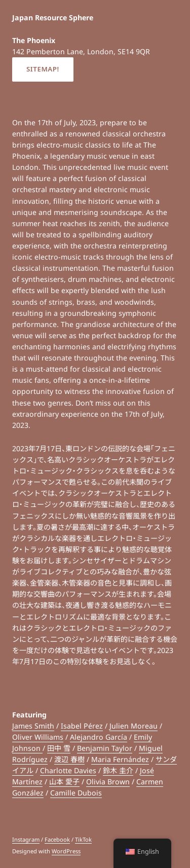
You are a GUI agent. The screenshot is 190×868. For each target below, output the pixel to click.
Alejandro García (99, 737)
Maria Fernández (120, 759)
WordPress (66, 851)
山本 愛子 (64, 782)
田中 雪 (59, 748)
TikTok (83, 839)
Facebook (57, 839)
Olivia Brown (108, 782)
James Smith (33, 726)
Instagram (26, 839)
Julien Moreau (134, 726)
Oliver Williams (38, 737)
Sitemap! (43, 69)
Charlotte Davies (68, 770)
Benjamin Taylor (105, 748)
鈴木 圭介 (118, 770)
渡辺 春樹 (69, 759)
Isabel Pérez (82, 726)
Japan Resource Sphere (53, 17)
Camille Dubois (76, 793)
